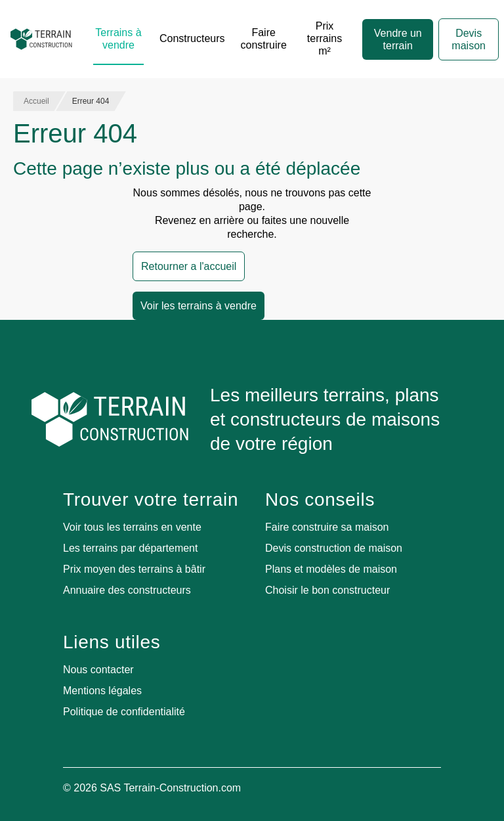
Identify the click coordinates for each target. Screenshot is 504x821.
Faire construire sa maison (327, 527)
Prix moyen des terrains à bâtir (134, 569)
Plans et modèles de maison (331, 569)
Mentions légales (102, 691)
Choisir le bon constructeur (327, 590)
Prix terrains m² (325, 38)
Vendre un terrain (398, 39)
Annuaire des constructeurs (127, 590)
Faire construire (264, 39)
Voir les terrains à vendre (199, 306)
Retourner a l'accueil (189, 266)
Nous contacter (98, 670)
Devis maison (469, 39)
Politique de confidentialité (124, 712)
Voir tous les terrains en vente (132, 527)
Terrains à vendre (118, 39)
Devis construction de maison (334, 548)
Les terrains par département (130, 548)
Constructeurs (192, 38)
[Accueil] (41, 39)
